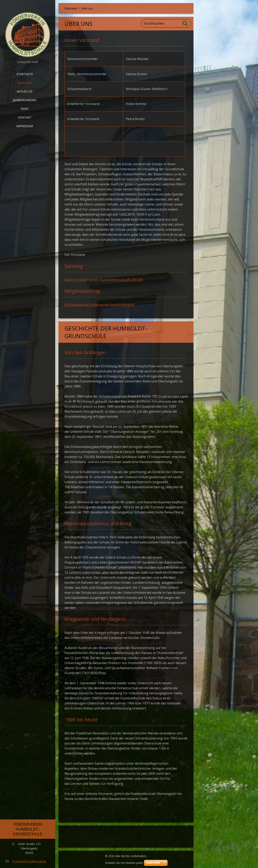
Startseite (25, 74)
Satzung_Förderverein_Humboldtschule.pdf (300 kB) (104, 280)
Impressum (25, 126)
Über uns (25, 83)
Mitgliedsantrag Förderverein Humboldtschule (100, 305)
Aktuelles (25, 91)
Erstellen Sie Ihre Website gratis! (124, 863)
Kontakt (25, 117)
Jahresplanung (25, 100)
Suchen (185, 23)
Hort (25, 109)
